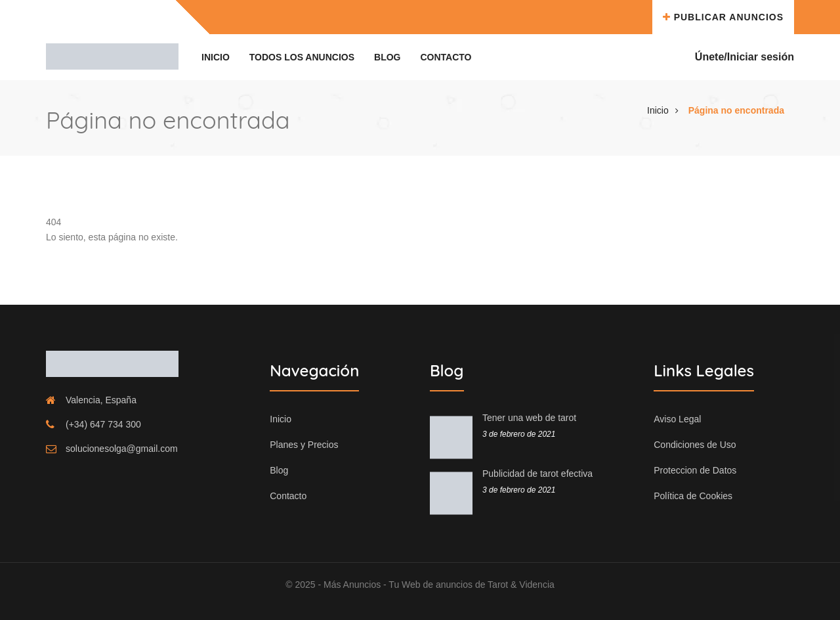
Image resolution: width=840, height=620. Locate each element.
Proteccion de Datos (695, 470)
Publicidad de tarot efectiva (537, 474)
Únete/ (711, 57)
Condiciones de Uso (695, 445)
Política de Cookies (693, 496)
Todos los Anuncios (302, 57)
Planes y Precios (304, 445)
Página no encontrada (736, 110)
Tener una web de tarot (529, 418)
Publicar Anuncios (723, 17)
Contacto (446, 57)
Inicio (216, 57)
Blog (387, 57)
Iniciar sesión (761, 57)
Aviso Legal (677, 419)
